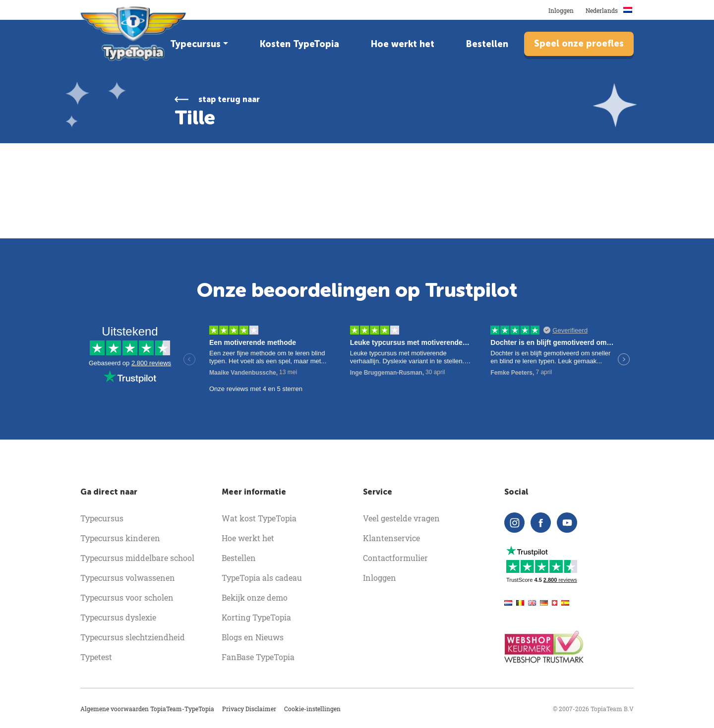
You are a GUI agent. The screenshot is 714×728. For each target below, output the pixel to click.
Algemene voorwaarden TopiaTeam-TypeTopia (147, 709)
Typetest (96, 657)
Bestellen (487, 44)
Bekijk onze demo (255, 597)
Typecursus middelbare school (137, 558)
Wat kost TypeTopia (259, 518)
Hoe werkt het (403, 44)
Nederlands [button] (610, 10)
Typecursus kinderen (120, 538)
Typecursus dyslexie (118, 617)
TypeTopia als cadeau (262, 578)
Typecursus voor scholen (127, 597)
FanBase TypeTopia (258, 657)
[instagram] (514, 523)
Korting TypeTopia (256, 617)
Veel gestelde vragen (401, 518)
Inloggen (561, 10)
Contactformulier (395, 558)
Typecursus (195, 44)
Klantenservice (391, 538)
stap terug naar (229, 99)
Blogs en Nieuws (253, 637)
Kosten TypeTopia (299, 44)
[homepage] (134, 34)
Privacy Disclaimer (249, 709)
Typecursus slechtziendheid (133, 637)
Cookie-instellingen (312, 709)
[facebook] (541, 523)
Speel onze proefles (579, 44)
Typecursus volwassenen (128, 578)
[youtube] (567, 523)
